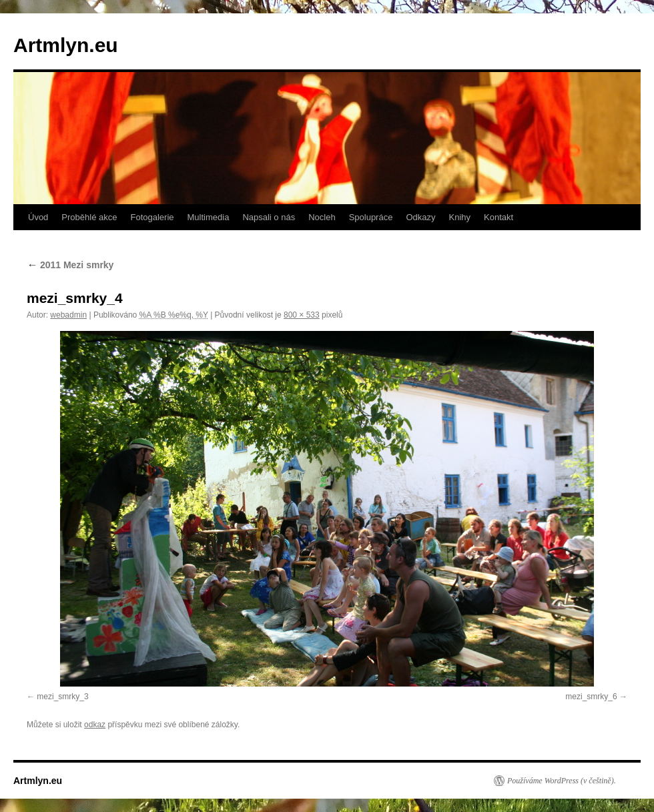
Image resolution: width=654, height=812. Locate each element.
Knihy (460, 217)
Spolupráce (371, 217)
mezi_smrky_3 (62, 697)
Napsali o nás (269, 217)
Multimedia (209, 217)
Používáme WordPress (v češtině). (562, 781)
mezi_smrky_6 (591, 697)
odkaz (95, 725)
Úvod (38, 217)
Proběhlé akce (89, 217)
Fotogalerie (152, 217)
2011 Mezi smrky (70, 265)
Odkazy (420, 217)
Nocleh (322, 217)
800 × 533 (302, 315)
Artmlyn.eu (66, 45)
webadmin (68, 315)
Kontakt (499, 217)
